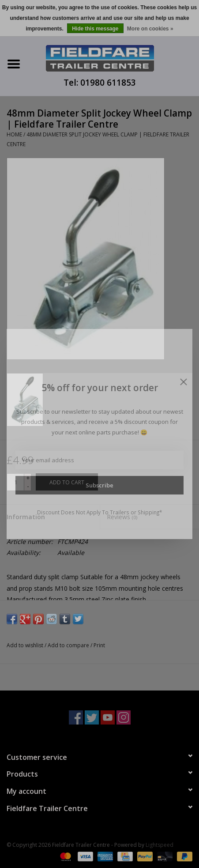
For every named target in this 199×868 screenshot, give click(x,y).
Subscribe (99, 485)
